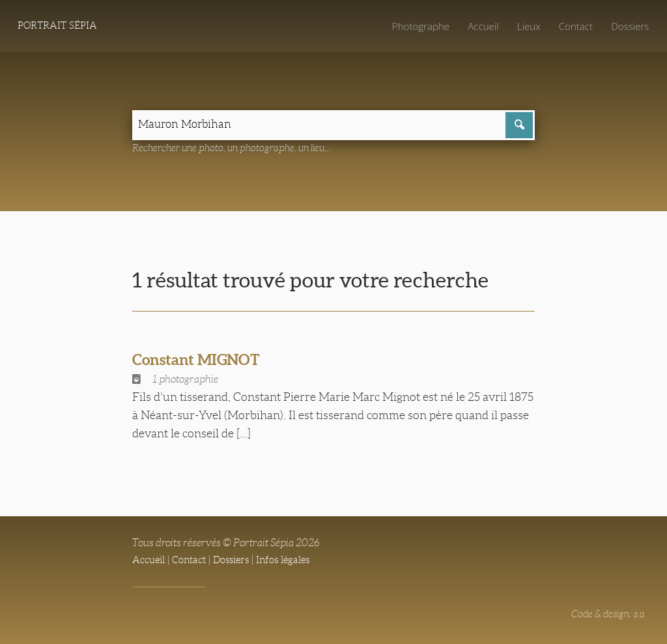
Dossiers (629, 26)
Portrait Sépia (60, 26)
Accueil (478, 26)
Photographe (414, 26)
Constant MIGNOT (201, 361)
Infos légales (292, 562)
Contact (573, 26)
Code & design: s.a (605, 616)
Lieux (525, 26)
